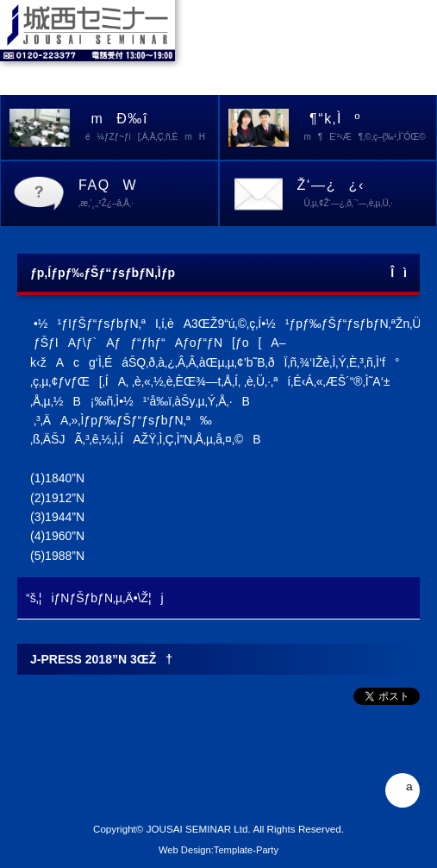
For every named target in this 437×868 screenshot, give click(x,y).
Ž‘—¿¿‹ (367, 195)
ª (402, 790)
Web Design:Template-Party (218, 850)
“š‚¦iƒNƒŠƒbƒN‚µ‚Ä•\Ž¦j (95, 598)
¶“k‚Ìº (367, 129)
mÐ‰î (148, 129)
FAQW (148, 195)
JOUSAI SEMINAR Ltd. (199, 829)
